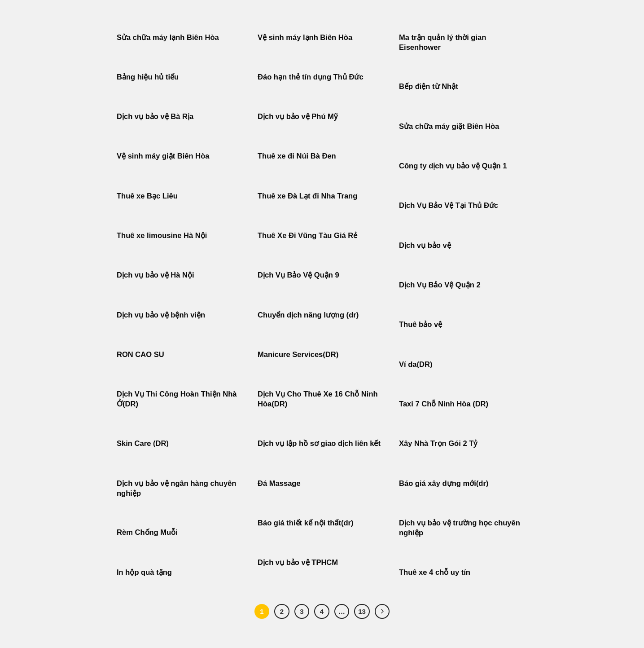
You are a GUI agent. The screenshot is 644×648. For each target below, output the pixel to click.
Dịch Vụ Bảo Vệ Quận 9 (298, 275)
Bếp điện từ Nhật (429, 86)
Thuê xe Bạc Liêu (147, 196)
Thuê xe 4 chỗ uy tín (435, 572)
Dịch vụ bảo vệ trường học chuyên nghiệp (460, 528)
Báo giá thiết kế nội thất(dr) (305, 523)
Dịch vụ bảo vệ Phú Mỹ (298, 117)
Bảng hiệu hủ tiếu (148, 77)
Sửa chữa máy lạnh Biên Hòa (168, 37)
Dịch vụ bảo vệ (425, 245)
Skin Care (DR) (143, 443)
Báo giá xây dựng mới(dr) (444, 483)
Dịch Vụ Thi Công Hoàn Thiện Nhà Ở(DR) (177, 399)
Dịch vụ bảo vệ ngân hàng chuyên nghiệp (176, 488)
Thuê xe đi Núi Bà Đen (297, 156)
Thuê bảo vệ (421, 324)
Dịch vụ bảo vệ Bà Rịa (155, 117)
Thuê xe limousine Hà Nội (162, 236)
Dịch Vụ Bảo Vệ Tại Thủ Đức (449, 205)
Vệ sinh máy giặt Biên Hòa (164, 156)
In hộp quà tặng (144, 572)
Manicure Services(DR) (298, 355)
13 (362, 611)
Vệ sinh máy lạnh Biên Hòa (305, 37)
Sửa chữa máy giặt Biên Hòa (450, 126)
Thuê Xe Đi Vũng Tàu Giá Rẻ (307, 236)
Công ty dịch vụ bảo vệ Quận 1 (453, 166)
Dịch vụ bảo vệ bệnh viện (161, 315)
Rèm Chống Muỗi (147, 532)
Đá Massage (280, 483)
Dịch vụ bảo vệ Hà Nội (156, 275)
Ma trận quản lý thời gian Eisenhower (442, 42)
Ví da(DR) (416, 364)
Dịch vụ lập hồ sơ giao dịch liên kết (319, 443)
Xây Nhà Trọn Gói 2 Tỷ (438, 443)
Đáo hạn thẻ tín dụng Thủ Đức (311, 77)
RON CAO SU (140, 355)
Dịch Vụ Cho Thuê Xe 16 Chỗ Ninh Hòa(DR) (318, 399)
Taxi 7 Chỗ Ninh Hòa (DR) (444, 404)
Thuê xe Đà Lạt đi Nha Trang (307, 196)
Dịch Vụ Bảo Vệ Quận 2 (440, 285)
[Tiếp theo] (382, 612)
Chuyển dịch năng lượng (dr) (308, 315)
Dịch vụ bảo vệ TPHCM (298, 562)
